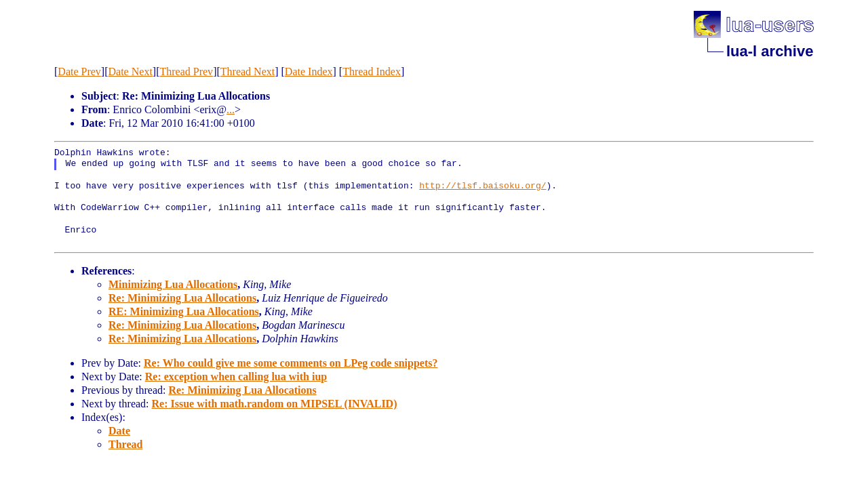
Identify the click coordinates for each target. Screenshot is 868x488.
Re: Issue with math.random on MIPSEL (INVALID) (275, 404)
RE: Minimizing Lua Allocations (184, 311)
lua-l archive (770, 51)
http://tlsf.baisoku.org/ (482, 186)
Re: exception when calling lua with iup (236, 377)
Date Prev (79, 72)
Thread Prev (186, 72)
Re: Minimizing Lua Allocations (182, 298)
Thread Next (248, 72)
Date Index (309, 72)
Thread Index (372, 72)
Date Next (131, 72)
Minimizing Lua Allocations (173, 284)
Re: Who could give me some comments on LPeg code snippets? (291, 363)
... (231, 109)
